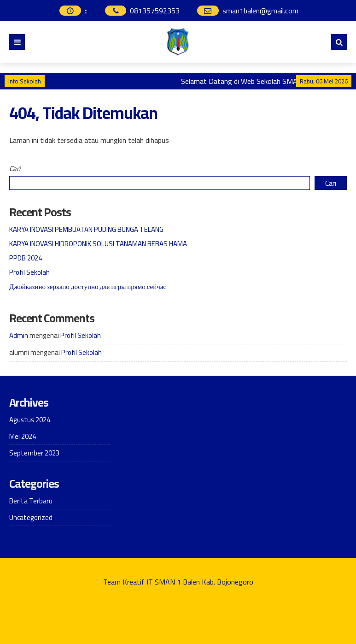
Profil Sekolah (29, 272)
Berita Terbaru (31, 501)
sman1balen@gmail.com (260, 11)
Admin (19, 335)
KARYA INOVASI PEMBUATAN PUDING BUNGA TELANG (86, 229)
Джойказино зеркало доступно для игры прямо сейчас (88, 287)
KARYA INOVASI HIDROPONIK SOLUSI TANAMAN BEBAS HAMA (98, 244)
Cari (15, 168)
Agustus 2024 (30, 420)
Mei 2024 (23, 436)
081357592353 (155, 11)
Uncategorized (31, 517)
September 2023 (34, 453)
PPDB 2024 (26, 258)
